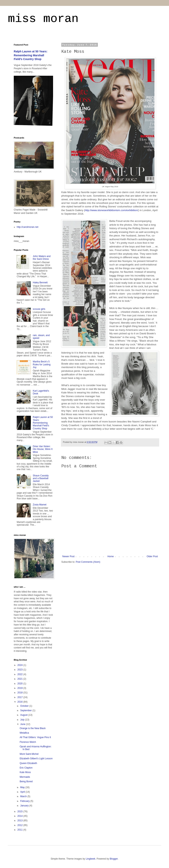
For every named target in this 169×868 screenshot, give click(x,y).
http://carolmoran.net (28, 227)
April (23, 792)
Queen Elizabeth (28, 763)
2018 (20, 693)
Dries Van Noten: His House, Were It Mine (43, 449)
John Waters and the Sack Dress (42, 258)
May (23, 787)
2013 (20, 821)
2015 (20, 811)
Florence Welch (28, 742)
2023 (20, 670)
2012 (20, 825)
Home (111, 556)
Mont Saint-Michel (29, 754)
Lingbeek (90, 859)
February (25, 801)
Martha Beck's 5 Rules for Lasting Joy (42, 364)
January (25, 806)
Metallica (24, 733)
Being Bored (26, 781)
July (23, 720)
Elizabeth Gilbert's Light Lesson (36, 759)
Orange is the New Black (33, 728)
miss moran (43, 19)
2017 (20, 697)
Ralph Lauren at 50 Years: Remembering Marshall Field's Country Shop (31, 55)
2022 (20, 674)
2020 (20, 684)
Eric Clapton (26, 768)
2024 (20, 665)
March (24, 796)
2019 (20, 688)
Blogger (114, 859)
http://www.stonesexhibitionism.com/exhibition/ (111, 210)
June (23, 724)
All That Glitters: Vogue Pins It (35, 737)
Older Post (152, 556)
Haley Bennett (40, 283)
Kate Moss (25, 772)
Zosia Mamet (40, 505)
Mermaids (25, 777)
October (25, 706)
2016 (20, 702)
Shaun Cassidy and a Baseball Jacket (41, 478)
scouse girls (39, 309)
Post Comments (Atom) (88, 562)
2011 (20, 830)
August (24, 715)
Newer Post (68, 556)
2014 (20, 816)
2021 (20, 679)
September (26, 710)
